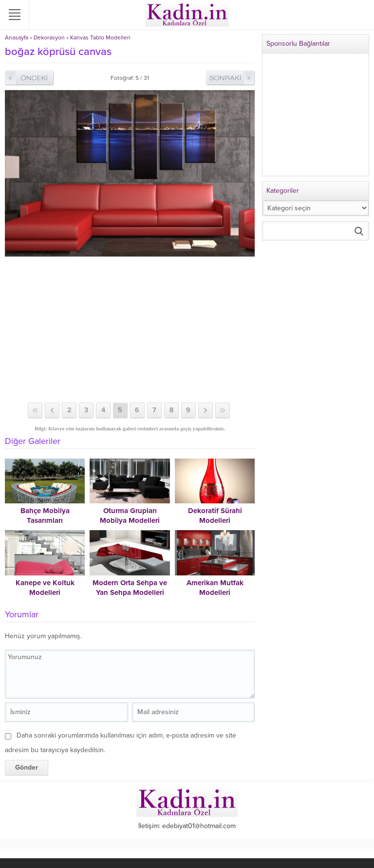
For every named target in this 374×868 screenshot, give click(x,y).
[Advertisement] (130, 330)
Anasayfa (17, 37)
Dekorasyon (49, 37)
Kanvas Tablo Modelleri (100, 37)
